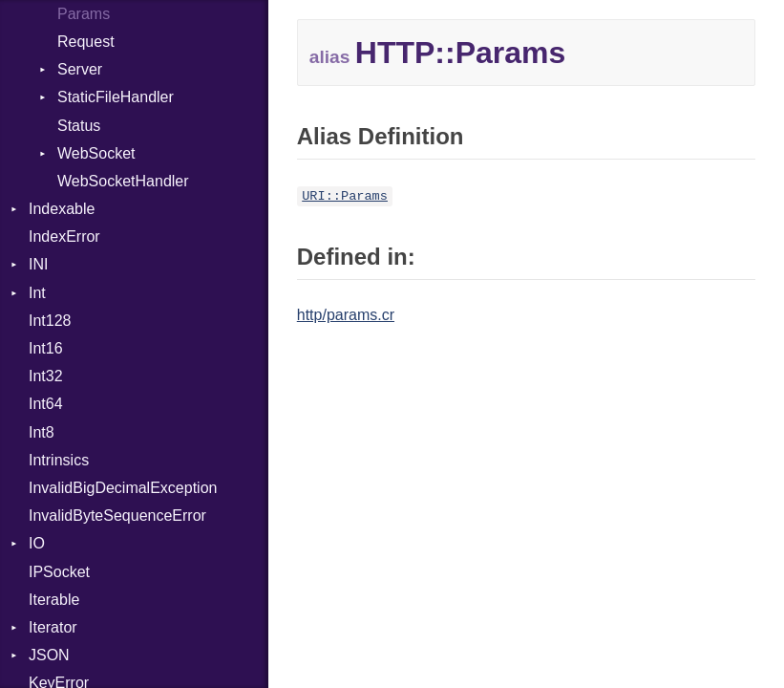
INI (38, 264)
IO (37, 543)
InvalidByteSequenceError (117, 516)
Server (80, 69)
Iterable (54, 600)
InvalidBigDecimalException (123, 488)
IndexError (64, 236)
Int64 (46, 404)
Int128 (50, 321)
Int (37, 293)
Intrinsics (59, 460)
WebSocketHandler (123, 181)
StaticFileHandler (116, 97)
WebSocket (96, 153)
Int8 (42, 432)
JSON (49, 655)
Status (79, 126)
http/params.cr (346, 315)
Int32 (46, 376)
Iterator (53, 627)
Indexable (62, 209)
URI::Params (345, 196)
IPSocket (59, 572)
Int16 (46, 348)
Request (86, 42)
